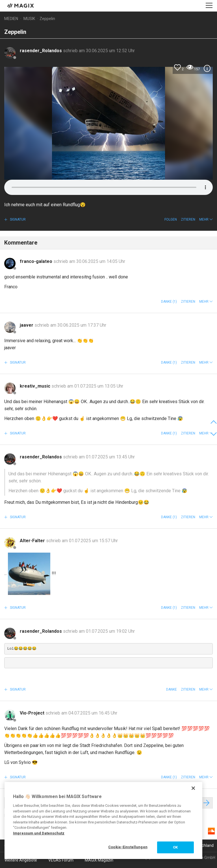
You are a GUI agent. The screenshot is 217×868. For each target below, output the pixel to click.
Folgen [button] (171, 219)
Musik (29, 19)
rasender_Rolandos (41, 51)
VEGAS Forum (61, 860)
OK (175, 847)
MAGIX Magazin (99, 860)
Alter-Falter (33, 541)
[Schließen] (193, 788)
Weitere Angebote (21, 860)
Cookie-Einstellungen (128, 847)
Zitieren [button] (188, 219)
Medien (11, 19)
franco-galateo (37, 261)
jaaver (27, 325)
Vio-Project (33, 713)
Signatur (17, 219)
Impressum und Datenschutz (39, 833)
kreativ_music (36, 386)
